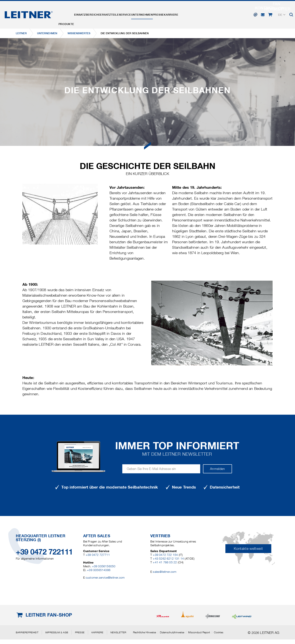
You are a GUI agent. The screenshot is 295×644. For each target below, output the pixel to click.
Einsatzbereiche (95, 14)
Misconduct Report (199, 632)
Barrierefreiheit (27, 632)
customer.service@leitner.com (105, 578)
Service (142, 14)
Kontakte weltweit (248, 549)
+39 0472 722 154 (165, 555)
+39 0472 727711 (98, 555)
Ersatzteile (122, 14)
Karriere (203, 14)
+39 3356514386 (99, 570)
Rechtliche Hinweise (144, 632)
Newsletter (118, 632)
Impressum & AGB (57, 632)
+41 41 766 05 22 (165, 562)
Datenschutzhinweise (172, 632)
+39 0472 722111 (44, 552)
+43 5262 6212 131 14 (168, 559)
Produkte (69, 14)
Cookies (219, 632)
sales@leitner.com (165, 572)
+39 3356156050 (104, 566)
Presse (185, 14)
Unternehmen (164, 14)
